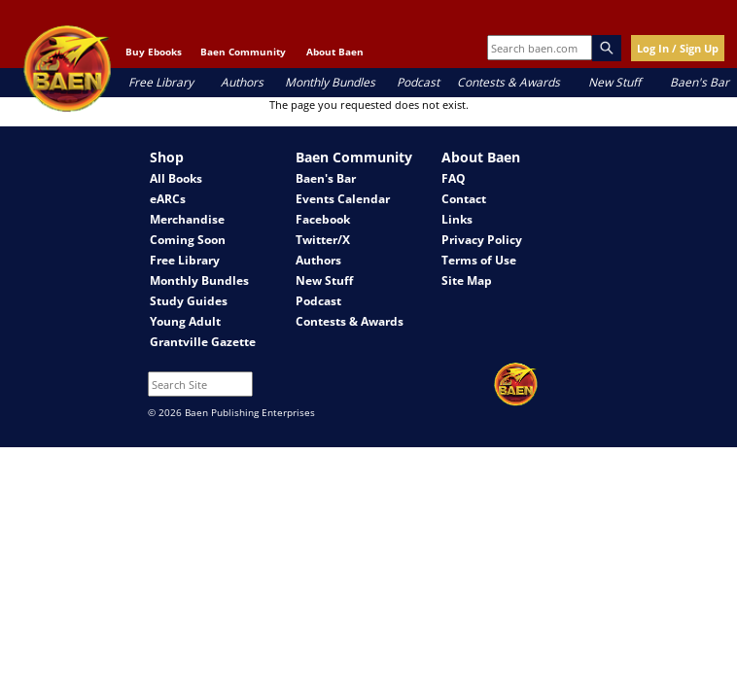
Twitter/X (323, 240)
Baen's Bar (700, 82)
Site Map (467, 280)
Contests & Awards (509, 82)
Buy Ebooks (154, 52)
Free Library (161, 82)
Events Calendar (343, 199)
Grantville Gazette (203, 342)
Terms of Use (479, 260)
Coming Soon (188, 240)
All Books (176, 178)
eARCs (168, 199)
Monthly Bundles (330, 82)
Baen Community (243, 52)
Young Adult (185, 321)
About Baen (335, 52)
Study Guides (189, 301)
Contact (464, 199)
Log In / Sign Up (678, 48)
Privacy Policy (482, 240)
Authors (242, 82)
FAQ (454, 178)
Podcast (418, 82)
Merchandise (187, 219)
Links (457, 219)
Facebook (323, 219)
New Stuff (614, 82)
